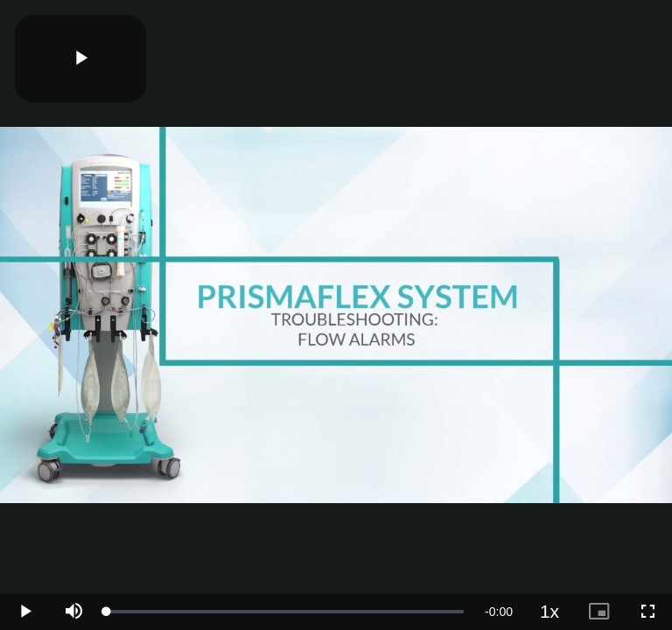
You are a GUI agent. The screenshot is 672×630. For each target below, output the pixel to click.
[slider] (285, 612)
